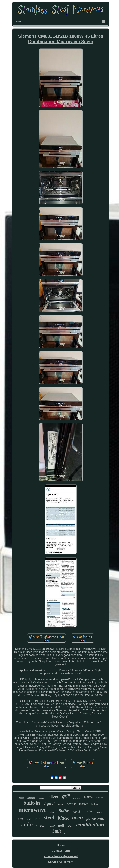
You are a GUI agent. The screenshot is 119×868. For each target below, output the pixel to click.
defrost (71, 804)
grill (66, 796)
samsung (31, 798)
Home (61, 845)
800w (64, 811)
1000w (88, 797)
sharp (53, 812)
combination (90, 825)
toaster (84, 804)
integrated (77, 798)
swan (21, 819)
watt (29, 819)
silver (53, 797)
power (67, 833)
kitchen (99, 812)
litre (42, 826)
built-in (32, 803)
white (61, 804)
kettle (99, 797)
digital (49, 803)
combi (76, 812)
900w (88, 811)
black (63, 818)
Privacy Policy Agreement (61, 856)
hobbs (95, 804)
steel (49, 817)
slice (70, 826)
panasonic (95, 818)
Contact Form (61, 851)
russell (51, 826)
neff (61, 826)
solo (37, 819)
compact (42, 798)
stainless (27, 825)
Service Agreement (61, 862)
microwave (33, 810)
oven (78, 817)
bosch (21, 798)
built (57, 831)
